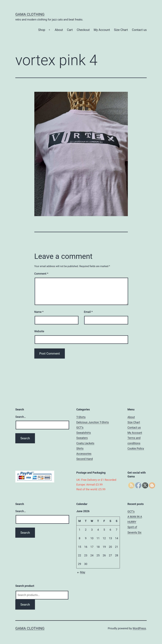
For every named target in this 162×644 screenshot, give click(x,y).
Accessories (84, 454)
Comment (41, 274)
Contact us (139, 30)
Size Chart (121, 30)
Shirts (80, 448)
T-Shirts (81, 417)
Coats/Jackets (85, 443)
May (81, 572)
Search (25, 605)
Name (39, 312)
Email (88, 312)
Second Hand (85, 459)
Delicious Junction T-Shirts (93, 422)
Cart (70, 30)
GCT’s (80, 427)
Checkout (83, 30)
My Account (102, 30)
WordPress (139, 628)
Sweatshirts (84, 433)
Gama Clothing (30, 14)
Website (39, 331)
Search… (21, 417)
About (59, 30)
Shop (42, 30)
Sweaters (82, 438)
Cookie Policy (136, 448)
